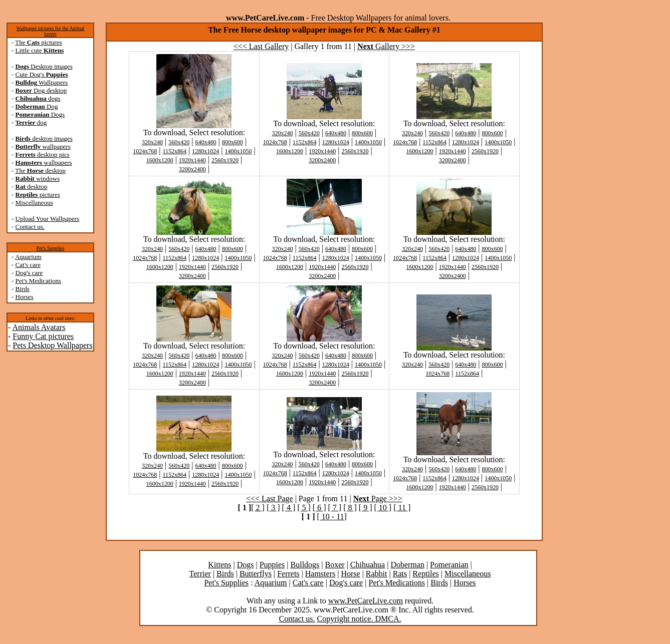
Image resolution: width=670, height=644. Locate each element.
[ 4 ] (289, 508)
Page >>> (378, 499)
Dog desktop (41, 90)
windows (38, 179)
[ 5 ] (304, 508)
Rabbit (377, 574)
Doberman (407, 565)
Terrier (200, 574)
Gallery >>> (386, 46)
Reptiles (425, 574)
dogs (38, 98)
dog (31, 122)
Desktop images (44, 66)
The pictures (38, 42)
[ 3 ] (273, 508)
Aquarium (28, 257)
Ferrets (288, 574)
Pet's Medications (39, 281)
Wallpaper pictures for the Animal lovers (51, 31)
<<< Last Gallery (261, 46)
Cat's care (28, 265)
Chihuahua (368, 565)
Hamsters (320, 574)
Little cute (40, 50)
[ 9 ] (366, 508)
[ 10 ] (383, 508)
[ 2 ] (258, 508)
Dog (37, 106)
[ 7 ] (335, 508)
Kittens (219, 565)
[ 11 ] (402, 508)
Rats (400, 574)
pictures (38, 195)
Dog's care (29, 273)
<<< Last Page (270, 499)
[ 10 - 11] (332, 517)
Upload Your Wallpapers (48, 219)
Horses (25, 297)
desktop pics (43, 154)
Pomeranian (449, 565)
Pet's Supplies (50, 248)
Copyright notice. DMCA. (359, 619)
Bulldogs (305, 565)
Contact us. (30, 227)
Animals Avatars (39, 327)
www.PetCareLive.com (366, 601)
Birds (23, 289)
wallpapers (43, 146)
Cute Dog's (42, 74)
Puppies (272, 565)
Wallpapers (42, 82)
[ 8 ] (350, 508)
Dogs (40, 114)
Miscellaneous (34, 203)
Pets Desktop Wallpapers (52, 345)
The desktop (40, 171)
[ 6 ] (319, 508)
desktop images (44, 138)
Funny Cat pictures (43, 336)
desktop (32, 187)
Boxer (335, 565)
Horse (350, 574)
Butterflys (256, 574)
